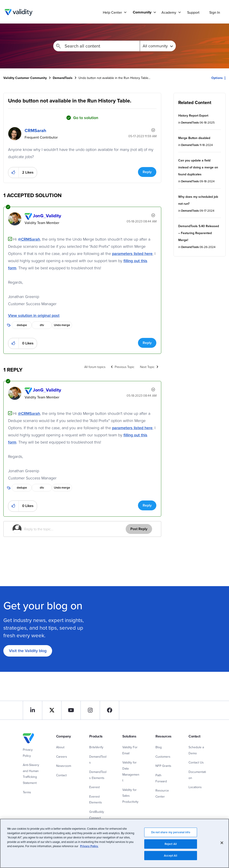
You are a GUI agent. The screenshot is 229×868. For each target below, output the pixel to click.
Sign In (215, 12)
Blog (159, 747)
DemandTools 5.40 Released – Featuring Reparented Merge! (199, 233)
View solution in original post (34, 315)
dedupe (22, 325)
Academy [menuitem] (169, 12)
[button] (14, 173)
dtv (42, 325)
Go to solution (86, 118)
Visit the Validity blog (28, 651)
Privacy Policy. (89, 850)
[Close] (222, 847)
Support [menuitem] (193, 12)
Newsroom (64, 766)
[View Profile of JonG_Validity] (47, 216)
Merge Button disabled (194, 138)
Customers (163, 757)
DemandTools (63, 78)
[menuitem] (143, 12)
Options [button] (217, 78)
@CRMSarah (29, 239)
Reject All (171, 848)
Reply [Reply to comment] (147, 343)
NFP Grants (163, 766)
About (60, 747)
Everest (94, 787)
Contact (61, 775)
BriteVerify (96, 747)
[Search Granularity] (158, 46)
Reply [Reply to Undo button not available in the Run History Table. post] (147, 172)
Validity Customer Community (18, 12)
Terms (27, 792)
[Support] (125, 12)
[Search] (96, 46)
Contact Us (196, 762)
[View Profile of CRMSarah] (35, 130)
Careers (62, 757)
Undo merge (62, 325)
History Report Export (193, 115)
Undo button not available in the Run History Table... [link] (114, 78)
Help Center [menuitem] (112, 12)
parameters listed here (132, 253)
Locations (195, 787)
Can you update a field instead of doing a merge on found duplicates (198, 167)
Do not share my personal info (171, 836)
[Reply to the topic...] (75, 529)
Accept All (171, 860)
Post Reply (139, 529)
